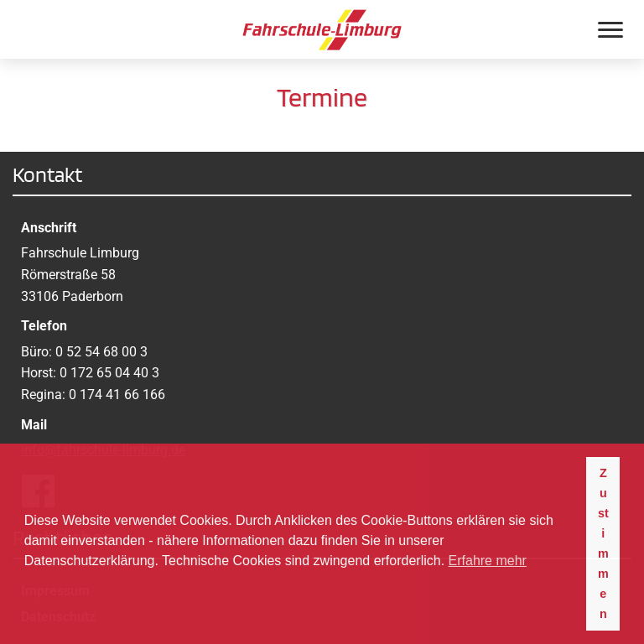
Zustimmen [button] (603, 543)
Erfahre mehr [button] (488, 561)
